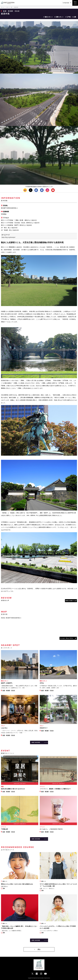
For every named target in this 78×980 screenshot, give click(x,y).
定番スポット (60, 17)
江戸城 (68, 17)
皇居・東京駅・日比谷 (11, 11)
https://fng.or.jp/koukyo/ (8, 237)
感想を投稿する (70, 601)
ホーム (3, 7)
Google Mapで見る (67, 638)
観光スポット (49, 17)
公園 (75, 17)
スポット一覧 (9, 7)
